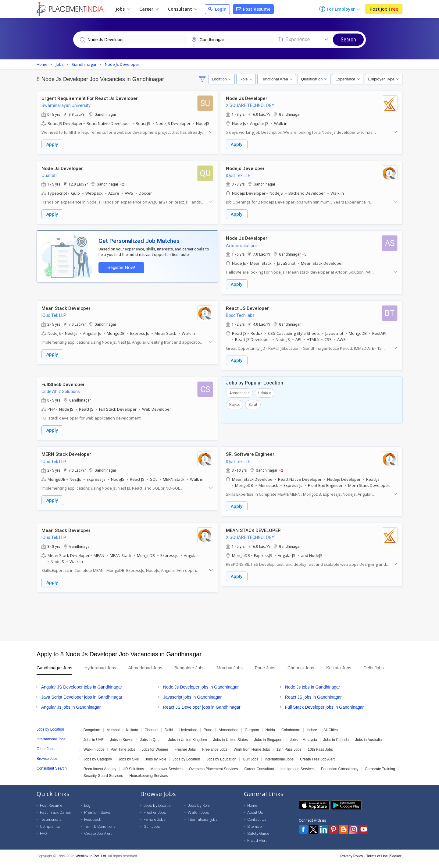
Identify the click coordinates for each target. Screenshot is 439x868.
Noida (270, 736)
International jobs (203, 825)
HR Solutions (133, 775)
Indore (312, 736)
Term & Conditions (100, 833)
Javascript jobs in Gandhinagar (192, 703)
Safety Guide (258, 840)
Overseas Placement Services (214, 775)
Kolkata (132, 736)
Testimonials (51, 825)
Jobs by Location (186, 765)
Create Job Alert (98, 840)
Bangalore (92, 736)
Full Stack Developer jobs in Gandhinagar (324, 713)
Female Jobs (155, 825)
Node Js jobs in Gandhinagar (313, 693)
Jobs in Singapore (269, 746)
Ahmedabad (239, 392)
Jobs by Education (221, 765)
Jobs (123, 9)
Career (149, 9)
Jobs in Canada (336, 746)
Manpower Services (166, 775)
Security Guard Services (103, 782)
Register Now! (121, 267)
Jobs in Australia (368, 746)
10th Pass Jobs (320, 756)
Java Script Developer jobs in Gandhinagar (82, 703)
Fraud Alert (257, 847)
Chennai (151, 736)
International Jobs (279, 765)
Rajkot (235, 404)
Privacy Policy (352, 862)
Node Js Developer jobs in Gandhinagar (201, 693)
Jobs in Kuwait (122, 746)
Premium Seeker (98, 818)
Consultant (183, 9)
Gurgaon (252, 736)
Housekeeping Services (148, 782)
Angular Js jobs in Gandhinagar (71, 713)
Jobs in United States (230, 746)
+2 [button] (122, 184)
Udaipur (265, 392)
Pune (208, 736)
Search (348, 39)
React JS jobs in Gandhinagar (313, 703)
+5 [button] (304, 254)
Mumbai (113, 736)
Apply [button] (52, 144)
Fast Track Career (56, 818)
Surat (253, 404)
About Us (255, 818)
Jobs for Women (155, 756)
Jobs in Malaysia (303, 746)
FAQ (43, 840)
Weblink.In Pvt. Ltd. (91, 862)
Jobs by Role (156, 765)
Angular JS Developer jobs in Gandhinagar (82, 693)
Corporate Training (380, 775)
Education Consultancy (340, 775)
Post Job (384, 9)
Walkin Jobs (198, 818)
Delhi (169, 736)
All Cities (331, 736)
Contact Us (257, 825)
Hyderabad (188, 736)
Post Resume (253, 9)
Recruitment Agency (100, 775)
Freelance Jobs (215, 756)
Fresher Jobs (185, 756)
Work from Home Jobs (252, 756)
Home (252, 811)
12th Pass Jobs (289, 756)
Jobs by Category (98, 765)
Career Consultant (259, 775)
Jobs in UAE (94, 746)
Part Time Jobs (123, 756)
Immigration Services (298, 775)
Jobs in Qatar (151, 746)
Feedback (93, 825)
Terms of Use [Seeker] (384, 862)
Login (217, 9)
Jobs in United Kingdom (188, 746)
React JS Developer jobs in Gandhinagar (202, 713)
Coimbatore (291, 736)
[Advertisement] (220, 615)
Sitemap (255, 833)
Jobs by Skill (128, 765)
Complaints (50, 833)
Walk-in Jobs (94, 756)
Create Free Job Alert (317, 765)
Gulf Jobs (250, 765)
